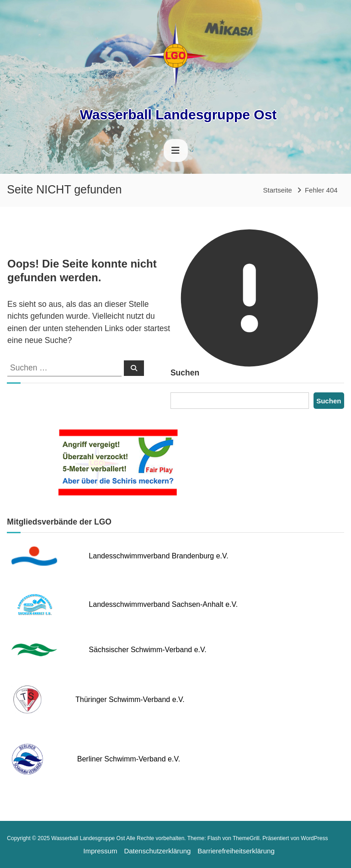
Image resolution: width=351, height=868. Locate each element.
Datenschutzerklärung (157, 851)
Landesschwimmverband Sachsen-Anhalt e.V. (163, 604)
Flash (214, 838)
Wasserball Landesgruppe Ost (178, 115)
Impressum (100, 851)
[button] (14, 854)
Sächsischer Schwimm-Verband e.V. (147, 650)
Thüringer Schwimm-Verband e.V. (130, 699)
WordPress (314, 838)
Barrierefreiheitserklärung (236, 851)
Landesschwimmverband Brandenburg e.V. (158, 556)
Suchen (329, 401)
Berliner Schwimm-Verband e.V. (129, 759)
